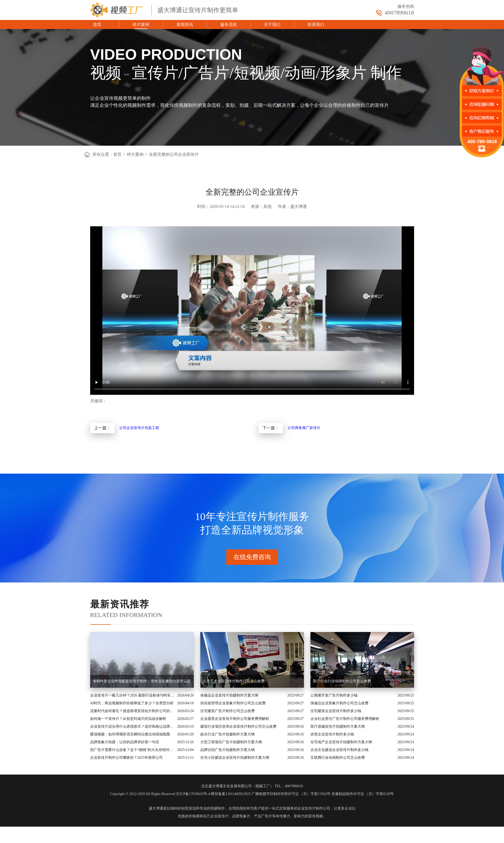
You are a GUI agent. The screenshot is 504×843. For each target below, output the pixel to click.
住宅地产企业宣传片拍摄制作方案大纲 (341, 742)
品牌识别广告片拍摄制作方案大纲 (228, 750)
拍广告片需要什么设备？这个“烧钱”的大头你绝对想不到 (132, 750)
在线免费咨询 (252, 557)
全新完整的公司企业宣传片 (174, 154)
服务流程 (229, 24)
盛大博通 (156, 808)
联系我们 (316, 24)
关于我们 (272, 24)
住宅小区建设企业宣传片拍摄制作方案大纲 (235, 758)
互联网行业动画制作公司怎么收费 (338, 758)
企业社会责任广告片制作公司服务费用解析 (345, 719)
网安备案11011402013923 (231, 794)
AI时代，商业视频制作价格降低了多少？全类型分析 (132, 703)
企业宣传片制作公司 (314, 808)
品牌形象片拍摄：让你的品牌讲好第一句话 (125, 742)
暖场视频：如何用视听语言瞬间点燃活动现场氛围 (130, 734)
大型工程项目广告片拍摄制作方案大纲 (231, 742)
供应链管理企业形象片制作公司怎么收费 (233, 703)
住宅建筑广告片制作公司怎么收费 (228, 711)
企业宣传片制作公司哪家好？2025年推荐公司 (126, 758)
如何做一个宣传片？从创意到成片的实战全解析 (128, 719)
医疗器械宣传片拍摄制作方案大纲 (338, 726)
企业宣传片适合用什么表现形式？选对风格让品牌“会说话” (132, 726)
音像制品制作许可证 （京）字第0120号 (363, 794)
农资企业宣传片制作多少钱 (332, 734)
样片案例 (141, 24)
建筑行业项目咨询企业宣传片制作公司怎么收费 (238, 726)
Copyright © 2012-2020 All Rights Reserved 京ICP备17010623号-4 (160, 794)
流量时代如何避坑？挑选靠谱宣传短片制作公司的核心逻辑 (132, 711)
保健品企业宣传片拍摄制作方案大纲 (229, 695)
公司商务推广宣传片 (304, 428)
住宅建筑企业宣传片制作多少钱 (336, 711)
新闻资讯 (185, 24)
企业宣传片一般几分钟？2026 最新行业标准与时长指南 (132, 695)
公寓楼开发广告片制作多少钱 (334, 695)
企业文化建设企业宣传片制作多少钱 (339, 750)
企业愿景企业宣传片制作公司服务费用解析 (235, 719)
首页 (97, 24)
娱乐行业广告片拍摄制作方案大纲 (228, 734)
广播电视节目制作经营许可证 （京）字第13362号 (291, 794)
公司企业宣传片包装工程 (139, 428)
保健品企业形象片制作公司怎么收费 (339, 703)
